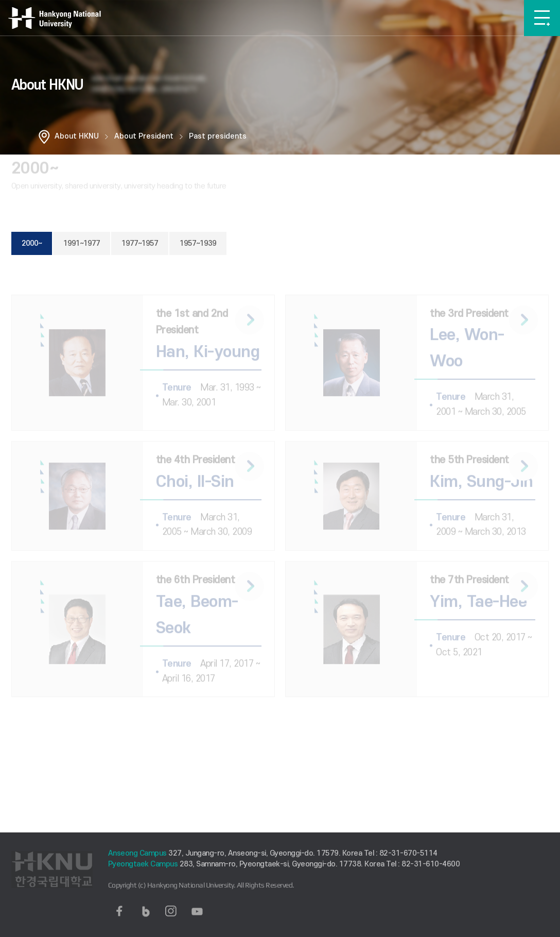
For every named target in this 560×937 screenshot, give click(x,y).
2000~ (32, 243)
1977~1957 (140, 243)
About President (144, 136)
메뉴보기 (542, 18)
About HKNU (77, 136)
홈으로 (44, 137)
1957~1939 (198, 243)
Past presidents (218, 136)
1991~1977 (82, 243)
